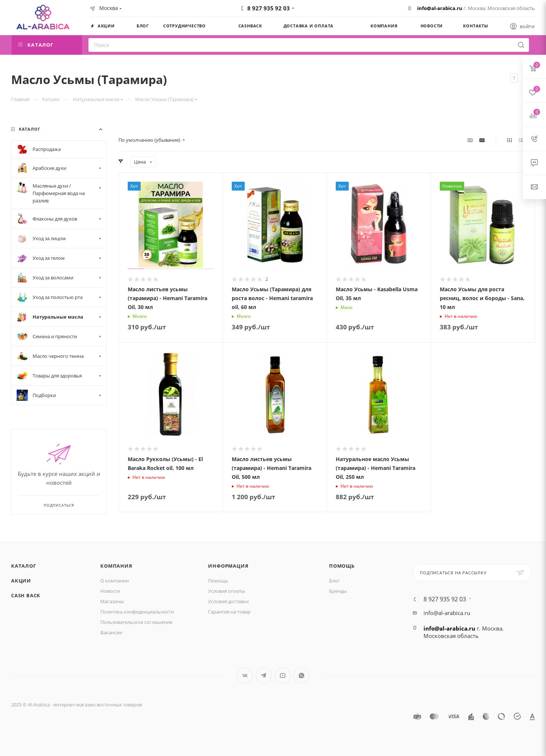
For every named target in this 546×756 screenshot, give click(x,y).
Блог (334, 581)
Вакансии (111, 632)
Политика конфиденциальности (137, 612)
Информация (228, 566)
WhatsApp (302, 676)
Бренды (338, 591)
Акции (21, 581)
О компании (115, 581)
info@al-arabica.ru (440, 8)
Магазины (112, 601)
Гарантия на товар (229, 612)
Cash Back (26, 595)
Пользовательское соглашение (136, 622)
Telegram (264, 676)
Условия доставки (228, 601)
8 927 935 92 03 (269, 8)
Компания (116, 566)
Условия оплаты (227, 591)
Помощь (218, 581)
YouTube (283, 676)
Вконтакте (245, 676)
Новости (110, 591)
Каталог (24, 566)
